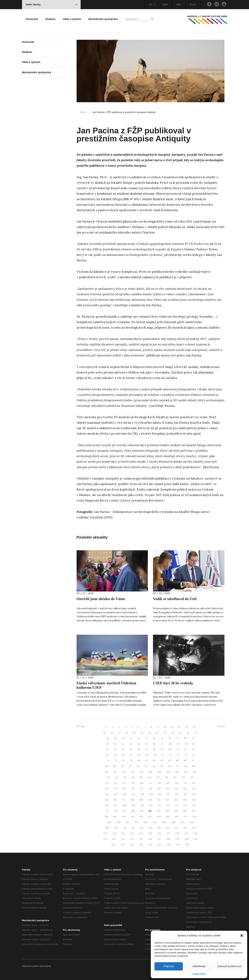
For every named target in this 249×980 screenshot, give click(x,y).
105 (150, 772)
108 (177, 772)
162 (167, 800)
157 (124, 800)
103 (133, 772)
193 (150, 817)
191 (133, 817)
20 (142, 733)
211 (125, 828)
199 (109, 822)
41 (115, 744)
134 (115, 789)
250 (187, 845)
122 (107, 783)
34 (154, 738)
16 (112, 733)
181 (142, 811)
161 (159, 800)
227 (168, 834)
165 (194, 800)
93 (146, 766)
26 (188, 733)
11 (172, 727)
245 (141, 845)
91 (130, 766)
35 (162, 738)
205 (164, 822)
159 (141, 800)
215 (159, 828)
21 (150, 733)
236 (150, 839)
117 (158, 777)
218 (185, 828)
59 (162, 749)
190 (124, 817)
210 (116, 828)
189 (115, 817)
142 (185, 789)
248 (169, 845)
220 (105, 834)
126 (142, 783)
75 (193, 755)
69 (147, 755)
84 (170, 761)
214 (150, 828)
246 (150, 845)
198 (194, 817)
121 (192, 777)
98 (186, 766)
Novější (81, 726)
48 (170, 744)
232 (114, 839)
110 (195, 772)
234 (132, 839)
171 (151, 806)
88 (107, 766)
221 (114, 834)
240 (186, 839)
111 (109, 777)
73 (178, 755)
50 (186, 744)
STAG (193, 4)
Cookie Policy (199, 974)
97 (178, 766)
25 (180, 733)
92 (138, 766)
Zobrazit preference (229, 966)
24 (173, 733)
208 (192, 822)
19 (134, 733)
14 (194, 727)
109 (186, 772)
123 (116, 783)
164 (185, 800)
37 (177, 738)
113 (125, 777)
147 (133, 794)
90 (123, 766)
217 (177, 828)
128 (159, 783)
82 (154, 761)
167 (116, 806)
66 (123, 755)
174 (177, 806)
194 (159, 817)
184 (167, 811)
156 (115, 800)
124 (124, 783)
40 (107, 744)
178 (116, 811)
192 (141, 817)
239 (177, 839)
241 (195, 839)
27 (196, 733)
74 (186, 755)
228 (177, 834)
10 (165, 727)
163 (176, 800)
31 (131, 738)
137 (142, 789)
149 (151, 794)
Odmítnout (199, 966)
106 (159, 772)
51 (194, 744)
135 (124, 789)
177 (107, 811)
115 (142, 777)
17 (119, 733)
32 (139, 738)
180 (133, 811)
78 (123, 761)
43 (131, 744)
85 (177, 761)
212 (133, 828)
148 (142, 794)
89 (115, 766)
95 (162, 766)
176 (194, 806)
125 (133, 783)
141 (176, 789)
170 (142, 806)
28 (108, 738)
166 (107, 806)
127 (151, 783)
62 (185, 749)
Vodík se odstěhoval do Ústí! (175, 599)
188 (106, 817)
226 (159, 834)
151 (168, 794)
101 (115, 772)
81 (147, 761)
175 (185, 806)
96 (170, 766)
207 (182, 822)
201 (127, 822)
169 (133, 806)
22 (157, 733)
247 (160, 845)
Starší (221, 726)
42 (123, 744)
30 (123, 738)
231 (105, 839)
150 (160, 794)
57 (146, 749)
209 (107, 828)
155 (107, 800)
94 (154, 766)
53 (115, 749)
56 (139, 749)
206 (173, 822)
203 (145, 822)
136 (133, 789)
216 (168, 828)
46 (154, 744)
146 (124, 794)
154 (194, 794)
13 (187, 727)
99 (194, 766)
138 (150, 789)
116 (150, 777)
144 (107, 794)
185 (176, 811)
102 (124, 772)
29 (116, 738)
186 (185, 811)
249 (178, 845)
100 (107, 772)
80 (139, 761)
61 (178, 749)
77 (116, 761)
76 (108, 761)
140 (168, 789)
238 (168, 839)
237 (159, 839)
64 (107, 755)
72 (170, 755)
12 (179, 727)
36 (170, 738)
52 (108, 749)
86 (185, 761)
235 (141, 839)
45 (146, 744)
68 (139, 755)
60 (170, 749)
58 (154, 749)
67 (131, 755)
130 (177, 783)
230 (195, 834)
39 (193, 738)
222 (123, 834)
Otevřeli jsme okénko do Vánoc (101, 599)
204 (155, 822)
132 (194, 783)
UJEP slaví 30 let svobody (173, 683)
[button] (242, 935)
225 (150, 834)
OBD (165, 4)
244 (132, 845)
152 (177, 794)
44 (139, 744)
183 (159, 811)
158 (133, 800)
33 (146, 738)
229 (186, 834)
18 (127, 733)
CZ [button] (152, 4)
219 (194, 828)
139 (159, 789)
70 (155, 755)
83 (162, 761)
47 (162, 744)
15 (105, 733)
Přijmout (169, 966)
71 (163, 755)
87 (193, 761)
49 (178, 744)
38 (185, 738)
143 (194, 789)
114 (133, 777)
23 (165, 733)
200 (118, 822)
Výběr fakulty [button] (51, 4)
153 (186, 794)
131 (185, 783)
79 (131, 761)
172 (159, 806)
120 (183, 777)
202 (136, 822)
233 (123, 839)
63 (193, 749)
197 (186, 817)
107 (168, 772)
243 (123, 845)
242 (113, 845)
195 (168, 817)
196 (177, 817)
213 (142, 828)
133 (107, 789)
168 (125, 806)
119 (175, 777)
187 (194, 811)
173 (168, 806)
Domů (83, 112)
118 (166, 777)
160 (150, 800)
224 (141, 834)
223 (132, 834)
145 (116, 794)
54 (123, 749)
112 (117, 777)
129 (168, 783)
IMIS (179, 4)
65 (115, 755)
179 (124, 811)
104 (142, 772)
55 (131, 749)
